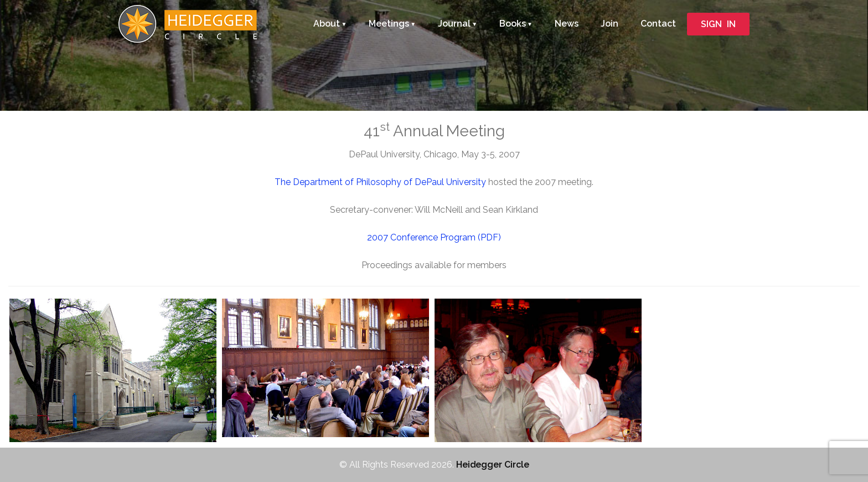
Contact (658, 24)
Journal (454, 24)
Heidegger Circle (492, 465)
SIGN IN (718, 24)
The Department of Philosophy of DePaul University (380, 182)
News (567, 24)
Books (513, 24)
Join (609, 24)
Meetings (389, 24)
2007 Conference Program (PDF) (434, 237)
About (327, 24)
